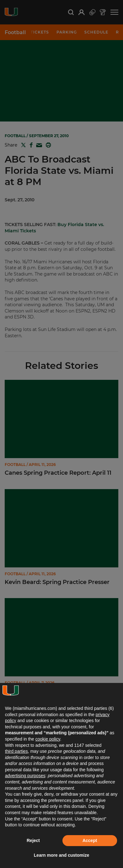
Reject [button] (33, 840)
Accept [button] (90, 840)
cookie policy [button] (48, 739)
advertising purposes (25, 776)
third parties (16, 751)
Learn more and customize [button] (61, 855)
